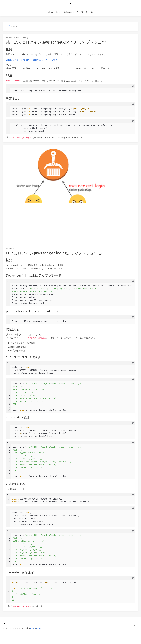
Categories (69, 12)
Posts (59, 12)
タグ (8, 26)
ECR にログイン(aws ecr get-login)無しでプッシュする (32, 60)
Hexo (32, 628)
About (51, 12)
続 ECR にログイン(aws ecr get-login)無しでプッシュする (58, 42)
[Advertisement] (70, 224)
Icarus (39, 628)
